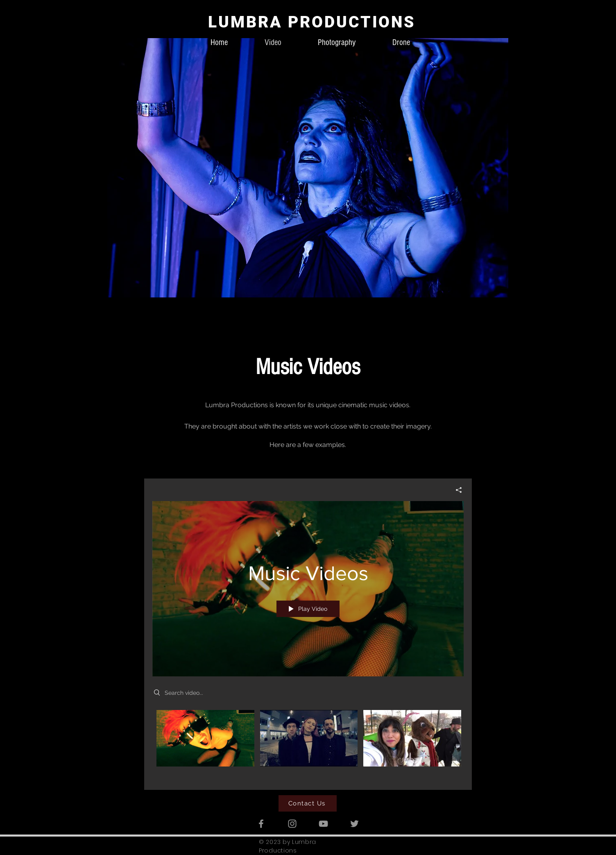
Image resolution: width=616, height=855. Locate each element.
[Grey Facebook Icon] (261, 824)
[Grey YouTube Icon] (323, 824)
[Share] (456, 490)
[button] (308, 168)
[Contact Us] (308, 803)
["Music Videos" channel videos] (308, 744)
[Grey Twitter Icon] (354, 824)
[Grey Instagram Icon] (292, 824)
